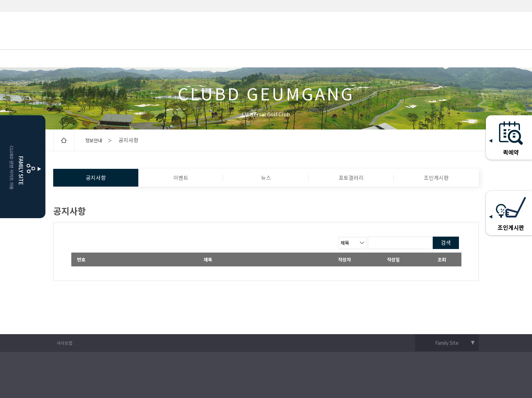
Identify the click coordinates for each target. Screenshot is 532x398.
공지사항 (96, 178)
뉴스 (266, 178)
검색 (446, 242)
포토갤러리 (351, 178)
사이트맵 (65, 343)
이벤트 (181, 178)
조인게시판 (436, 178)
